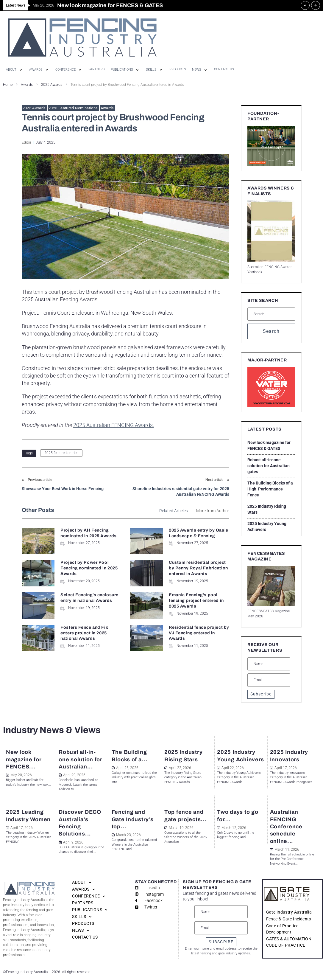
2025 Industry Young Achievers (267, 527)
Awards (107, 108)
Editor (26, 142)
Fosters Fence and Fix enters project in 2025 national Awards (84, 633)
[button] (15, 70)
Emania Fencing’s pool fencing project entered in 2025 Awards (196, 601)
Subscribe (261, 694)
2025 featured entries (61, 453)
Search (271, 331)
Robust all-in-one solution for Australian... (81, 759)
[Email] (269, 680)
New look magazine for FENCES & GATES (269, 445)
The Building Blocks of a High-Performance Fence (270, 489)
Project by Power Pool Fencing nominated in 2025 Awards (89, 568)
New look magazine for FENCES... (24, 759)
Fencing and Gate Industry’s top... (133, 819)
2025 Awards (34, 108)
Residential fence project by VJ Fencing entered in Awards (199, 633)
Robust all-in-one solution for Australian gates (269, 466)
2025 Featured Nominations (73, 108)
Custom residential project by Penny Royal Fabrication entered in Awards (198, 568)
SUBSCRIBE (221, 942)
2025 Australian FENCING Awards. (114, 425)
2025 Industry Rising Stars (267, 509)
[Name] (269, 664)
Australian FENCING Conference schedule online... (286, 826)
